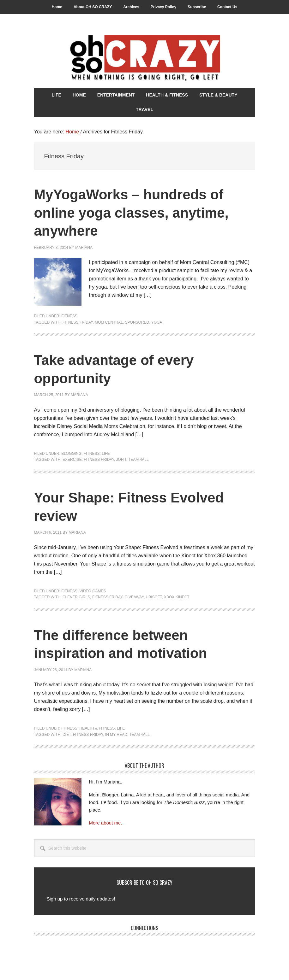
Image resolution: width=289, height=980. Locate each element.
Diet (67, 735)
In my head (116, 735)
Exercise (72, 460)
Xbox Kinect (177, 597)
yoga (157, 322)
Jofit (121, 460)
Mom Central (109, 322)
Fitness (69, 316)
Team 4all (138, 460)
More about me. (106, 823)
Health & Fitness (97, 728)
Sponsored (137, 322)
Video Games (93, 591)
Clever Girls (76, 597)
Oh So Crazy (145, 59)
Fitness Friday (78, 322)
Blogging (71, 454)
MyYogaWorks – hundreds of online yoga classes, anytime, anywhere (141, 212)
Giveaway (134, 597)
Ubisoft (154, 597)
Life (106, 454)
